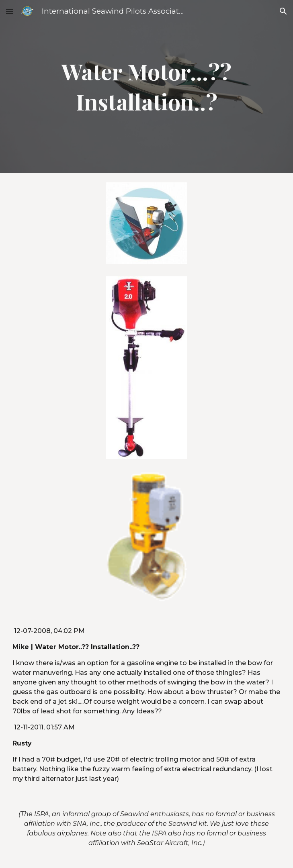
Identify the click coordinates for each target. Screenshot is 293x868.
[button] (10, 11)
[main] (146, 87)
